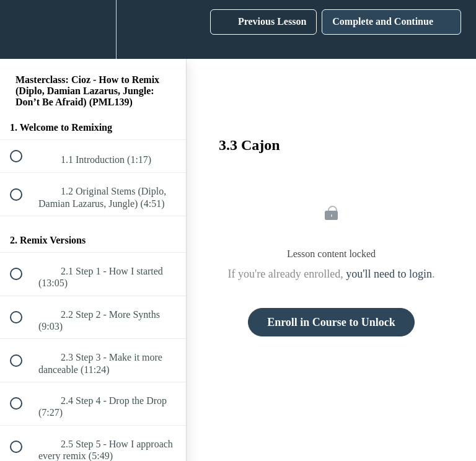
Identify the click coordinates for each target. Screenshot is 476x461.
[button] (23, 29)
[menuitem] (93, 29)
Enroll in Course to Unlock (331, 322)
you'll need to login (389, 274)
